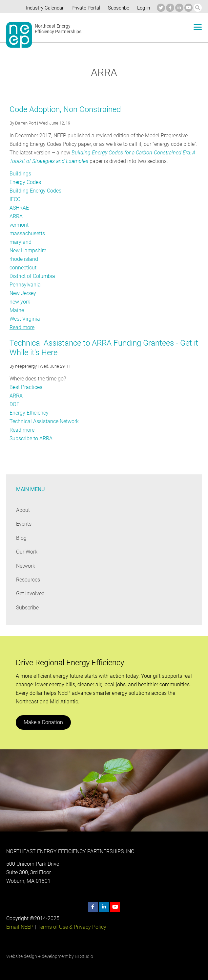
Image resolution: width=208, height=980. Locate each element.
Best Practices (26, 387)
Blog (21, 538)
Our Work (27, 552)
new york (20, 302)
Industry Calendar (43, 8)
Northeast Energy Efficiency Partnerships (58, 29)
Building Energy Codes (35, 191)
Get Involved (30, 593)
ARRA (16, 216)
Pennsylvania (25, 285)
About (23, 510)
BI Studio (84, 956)
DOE (14, 404)
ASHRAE (19, 208)
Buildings (20, 174)
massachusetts (27, 233)
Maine (17, 310)
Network (26, 566)
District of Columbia (32, 276)
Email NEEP (20, 927)
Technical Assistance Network (44, 421)
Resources (28, 580)
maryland (20, 242)
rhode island (24, 259)
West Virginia (25, 319)
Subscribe (118, 8)
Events (24, 524)
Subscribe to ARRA (31, 438)
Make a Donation (43, 722)
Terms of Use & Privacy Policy (71, 927)
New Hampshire (28, 251)
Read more (22, 327)
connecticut (23, 268)
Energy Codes (25, 182)
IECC (15, 199)
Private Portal (84, 8)
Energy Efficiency (29, 413)
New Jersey (23, 293)
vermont (19, 225)
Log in (143, 8)
